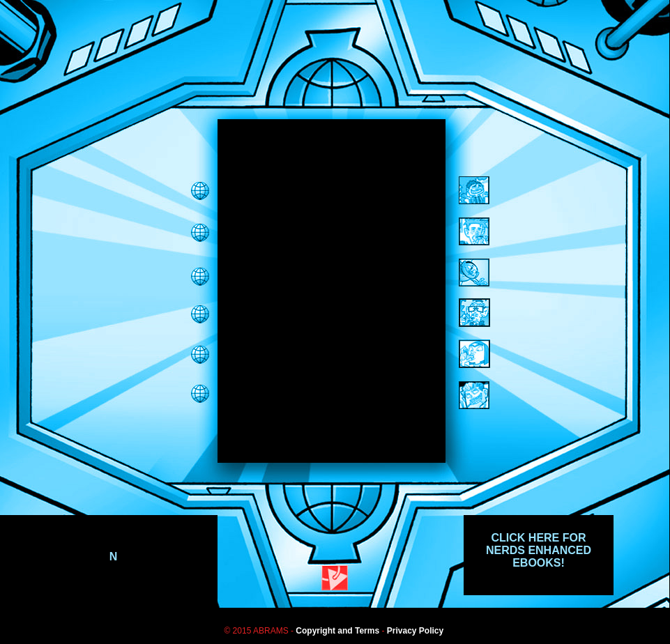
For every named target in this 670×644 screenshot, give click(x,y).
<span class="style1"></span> (332, 291)
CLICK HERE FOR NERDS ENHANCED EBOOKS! (539, 550)
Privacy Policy (415, 631)
